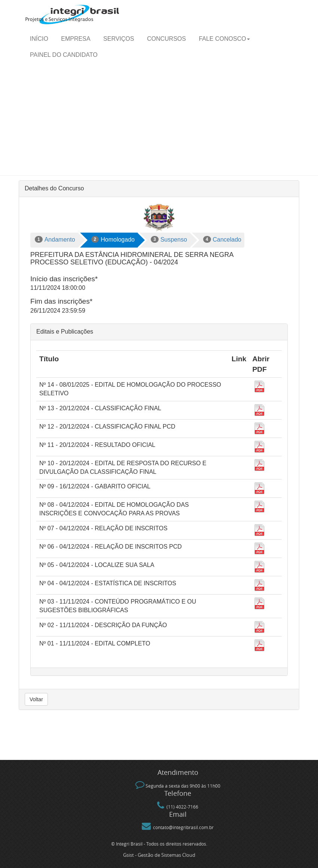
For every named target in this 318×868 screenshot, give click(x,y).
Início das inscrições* (64, 279)
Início (39, 39)
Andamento (55, 239)
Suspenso (169, 239)
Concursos (166, 39)
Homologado (113, 239)
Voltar (36, 699)
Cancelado (222, 239)
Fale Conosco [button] (224, 39)
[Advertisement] (159, 119)
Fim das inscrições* (61, 301)
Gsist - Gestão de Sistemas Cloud (159, 855)
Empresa (76, 39)
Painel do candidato (64, 55)
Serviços (119, 39)
